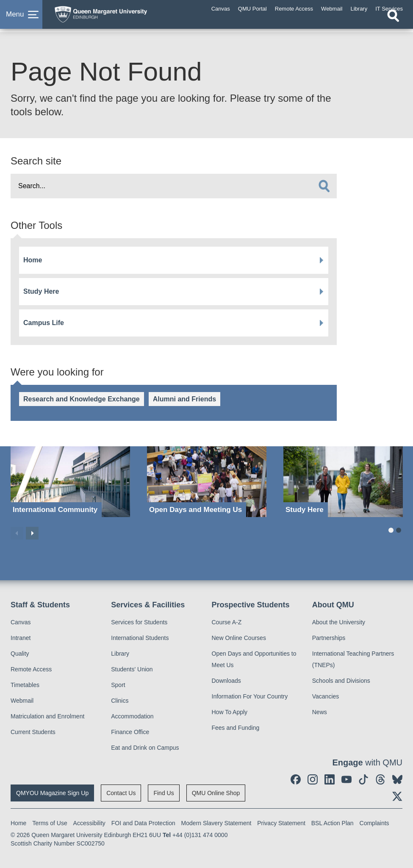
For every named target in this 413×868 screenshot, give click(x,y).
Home (33, 260)
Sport (118, 685)
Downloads (226, 681)
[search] (324, 186)
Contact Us (121, 793)
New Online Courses (239, 638)
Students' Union (132, 669)
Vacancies (326, 696)
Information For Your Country (250, 696)
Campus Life (44, 323)
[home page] (116, 17)
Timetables (25, 685)
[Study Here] (343, 482)
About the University (339, 622)
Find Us (164, 793)
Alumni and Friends (184, 399)
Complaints (374, 823)
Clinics (120, 701)
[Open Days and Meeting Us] (207, 482)
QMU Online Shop (216, 793)
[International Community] (70, 482)
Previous (17, 533)
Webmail (22, 701)
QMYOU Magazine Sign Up (52, 793)
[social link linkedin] (330, 779)
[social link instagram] (313, 779)
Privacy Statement (281, 823)
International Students (140, 638)
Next (32, 533)
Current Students (33, 732)
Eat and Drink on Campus (145, 748)
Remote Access (31, 669)
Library (120, 654)
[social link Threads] (380, 779)
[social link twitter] (397, 796)
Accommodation (132, 716)
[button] (21, 19)
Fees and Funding (236, 728)
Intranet (21, 638)
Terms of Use (50, 823)
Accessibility (89, 823)
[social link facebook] (296, 779)
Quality (20, 654)
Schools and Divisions (341, 681)
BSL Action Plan (333, 823)
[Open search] (393, 24)
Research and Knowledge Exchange (82, 399)
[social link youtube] (346, 779)
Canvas (21, 622)
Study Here (41, 291)
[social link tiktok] (363, 779)
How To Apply (230, 712)
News (320, 712)
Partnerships (329, 638)
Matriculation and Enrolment (47, 716)
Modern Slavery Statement (216, 823)
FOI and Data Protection (143, 823)
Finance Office (130, 732)
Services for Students (139, 622)
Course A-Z (227, 622)
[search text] (174, 186)
